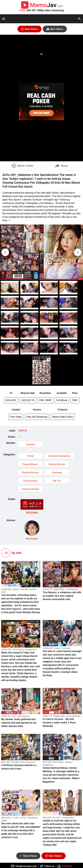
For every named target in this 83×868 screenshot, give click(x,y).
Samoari (30, 444)
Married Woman (30, 473)
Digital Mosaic (30, 464)
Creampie (57, 473)
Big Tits (57, 481)
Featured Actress (30, 489)
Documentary (30, 481)
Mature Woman (57, 464)
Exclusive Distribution (59, 456)
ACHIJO (23, 431)
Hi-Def (30, 456)
